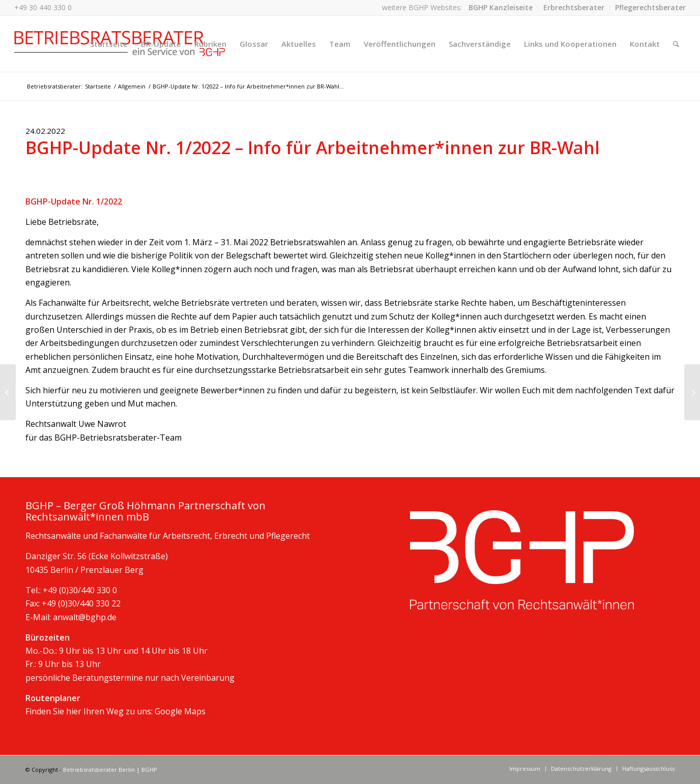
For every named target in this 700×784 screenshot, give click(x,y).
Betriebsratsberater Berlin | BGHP (110, 770)
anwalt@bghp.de (85, 617)
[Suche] (676, 44)
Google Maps (180, 711)
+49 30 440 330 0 (43, 7)
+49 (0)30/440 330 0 (80, 590)
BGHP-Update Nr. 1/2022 (74, 201)
